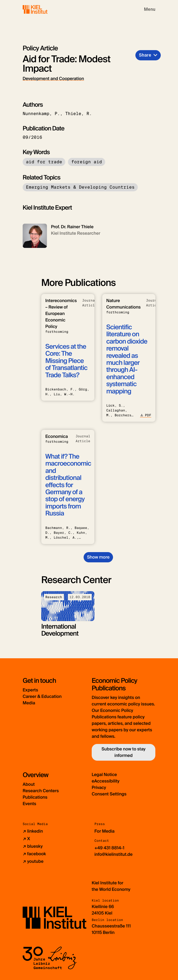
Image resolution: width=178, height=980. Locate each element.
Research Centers (41, 791)
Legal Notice (104, 775)
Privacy (99, 787)
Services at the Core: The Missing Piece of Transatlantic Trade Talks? (66, 361)
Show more (98, 557)
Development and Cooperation (53, 79)
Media (29, 703)
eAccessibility (106, 781)
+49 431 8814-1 (109, 848)
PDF (146, 415)
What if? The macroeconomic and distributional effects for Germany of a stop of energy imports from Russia (68, 485)
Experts (30, 690)
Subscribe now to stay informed (123, 752)
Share (145, 55)
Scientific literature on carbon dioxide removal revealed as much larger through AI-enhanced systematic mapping (127, 359)
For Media (105, 831)
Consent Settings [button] (109, 794)
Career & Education (42, 696)
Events (29, 804)
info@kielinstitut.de (114, 854)
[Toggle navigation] (150, 9)
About (29, 784)
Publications (35, 797)
